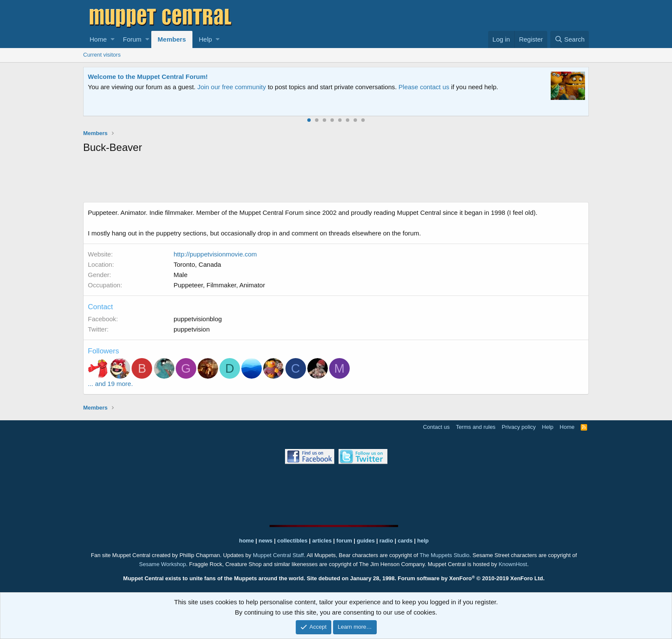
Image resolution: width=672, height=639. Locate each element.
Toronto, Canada (197, 264)
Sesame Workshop (162, 564)
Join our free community (231, 87)
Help (205, 39)
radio (386, 541)
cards (405, 541)
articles (322, 541)
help (423, 541)
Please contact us (424, 87)
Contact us (436, 427)
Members (172, 39)
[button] (112, 39)
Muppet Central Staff (278, 555)
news (265, 541)
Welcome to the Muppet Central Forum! (148, 77)
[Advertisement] (336, 180)
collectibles (292, 541)
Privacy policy (519, 427)
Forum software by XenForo (471, 578)
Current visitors (102, 55)
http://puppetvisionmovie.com (215, 254)
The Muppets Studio (444, 555)
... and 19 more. (110, 384)
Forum (132, 39)
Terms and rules (476, 427)
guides (366, 541)
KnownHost (513, 564)
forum (344, 541)
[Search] (570, 39)
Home (98, 39)
